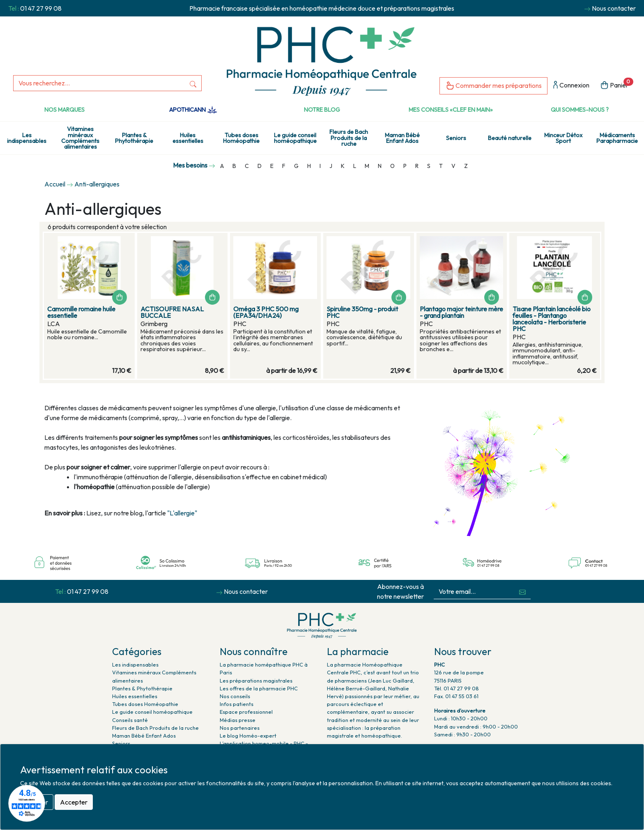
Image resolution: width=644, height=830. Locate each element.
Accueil (55, 184)
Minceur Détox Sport (563, 138)
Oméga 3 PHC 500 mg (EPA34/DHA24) (266, 312)
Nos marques (64, 110)
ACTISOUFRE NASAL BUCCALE (172, 312)
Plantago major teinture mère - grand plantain (461, 312)
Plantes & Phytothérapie (134, 138)
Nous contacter (614, 8)
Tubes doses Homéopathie (241, 138)
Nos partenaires (240, 728)
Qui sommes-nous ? (580, 110)
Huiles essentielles (188, 138)
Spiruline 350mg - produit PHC (362, 312)
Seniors (456, 138)
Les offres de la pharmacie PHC (259, 688)
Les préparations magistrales (256, 681)
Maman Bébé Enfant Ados (402, 138)
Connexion (571, 86)
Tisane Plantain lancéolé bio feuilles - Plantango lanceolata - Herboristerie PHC (552, 319)
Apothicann (193, 110)
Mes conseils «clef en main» (451, 110)
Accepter (74, 802)
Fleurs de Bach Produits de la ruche (349, 138)
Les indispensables (27, 138)
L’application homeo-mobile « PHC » (264, 743)
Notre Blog (322, 110)
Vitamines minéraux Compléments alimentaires (80, 138)
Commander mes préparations (493, 86)
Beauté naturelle (510, 138)
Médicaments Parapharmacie (617, 138)
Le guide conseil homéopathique (295, 138)
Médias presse (238, 720)
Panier (617, 84)
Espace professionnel (246, 712)
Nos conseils (235, 696)
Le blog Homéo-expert (248, 736)
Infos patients (237, 704)
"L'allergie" (183, 513)
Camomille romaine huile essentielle (81, 312)
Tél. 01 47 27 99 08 (457, 688)
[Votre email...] (474, 592)
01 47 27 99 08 (41, 8)
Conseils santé (130, 720)
